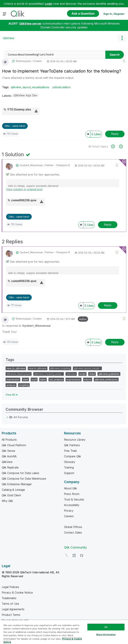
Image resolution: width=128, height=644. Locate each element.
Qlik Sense (8, 451)
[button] (124, 61)
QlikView (9, 38)
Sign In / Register (114, 14)
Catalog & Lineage (13, 490)
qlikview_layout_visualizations (30, 87)
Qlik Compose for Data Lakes (20, 473)
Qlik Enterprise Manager (17, 484)
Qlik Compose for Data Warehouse (24, 479)
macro (88, 379)
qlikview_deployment (19, 374)
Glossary (70, 462)
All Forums (21, 417)
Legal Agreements (13, 609)
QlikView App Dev (25, 95)
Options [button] (122, 38)
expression (13, 379)
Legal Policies (10, 587)
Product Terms (11, 615)
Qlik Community (75, 547)
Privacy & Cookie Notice (17, 593)
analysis (11, 385)
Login (49, 4)
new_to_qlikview (16, 368)
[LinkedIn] (74, 555)
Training (69, 467)
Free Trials (70, 451)
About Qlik (70, 488)
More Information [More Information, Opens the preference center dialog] (106, 634)
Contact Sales (73, 532)
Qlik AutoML (9, 456)
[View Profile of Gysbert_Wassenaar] (31, 165)
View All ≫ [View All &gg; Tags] (12, 395)
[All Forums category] (7, 417)
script (82, 374)
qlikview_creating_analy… (49, 374)
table (43, 379)
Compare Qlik (72, 456)
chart (92, 374)
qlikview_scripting (60, 368)
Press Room (72, 494)
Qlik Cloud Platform (14, 445)
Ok (106, 627)
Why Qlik (7, 501)
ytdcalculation (61, 87)
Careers (69, 516)
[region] (64, 632)
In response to (27, 326)
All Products (9, 440)
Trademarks (9, 598)
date (25, 379)
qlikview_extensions (106, 379)
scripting (24, 385)
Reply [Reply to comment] (108, 225)
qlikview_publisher (109, 374)
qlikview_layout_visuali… (87, 368)
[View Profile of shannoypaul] (23, 61)
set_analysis (56, 379)
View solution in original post (24, 189)
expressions (74, 379)
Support (69, 473)
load (34, 379)
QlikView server (30, 23)
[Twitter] (67, 555)
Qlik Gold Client (11, 495)
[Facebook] (82, 555)
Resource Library (75, 440)
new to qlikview (38, 368)
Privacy (69, 511)
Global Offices (73, 527)
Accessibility (72, 505)
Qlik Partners (72, 445)
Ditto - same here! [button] (15, 126)
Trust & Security (74, 499)
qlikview (71, 374)
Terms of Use (10, 604)
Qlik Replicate (10, 467)
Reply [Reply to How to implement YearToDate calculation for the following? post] (115, 134)
